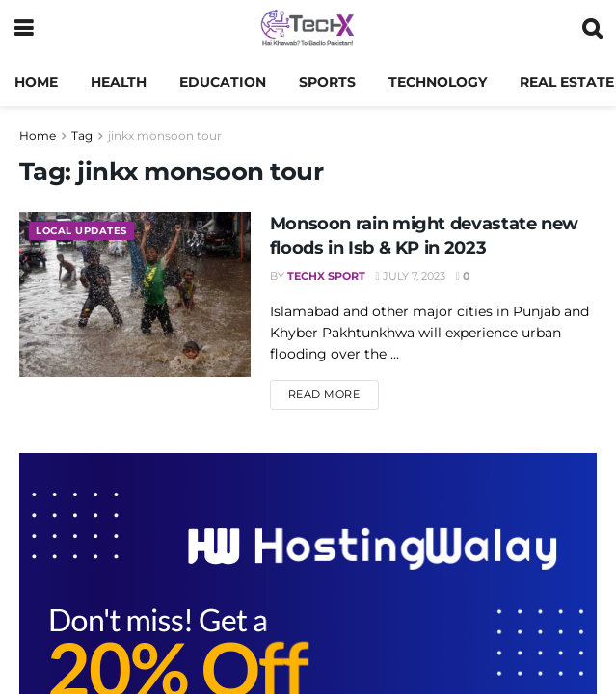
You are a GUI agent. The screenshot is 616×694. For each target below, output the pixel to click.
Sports (327, 82)
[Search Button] (592, 29)
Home (36, 82)
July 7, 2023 (411, 276)
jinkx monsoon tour (165, 135)
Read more (334, 393)
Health (119, 82)
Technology (438, 82)
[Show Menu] (24, 29)
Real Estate (567, 82)
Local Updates (86, 231)
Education (223, 82)
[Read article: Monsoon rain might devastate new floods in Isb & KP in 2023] (135, 294)
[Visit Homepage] (307, 29)
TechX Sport (326, 276)
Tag (82, 135)
